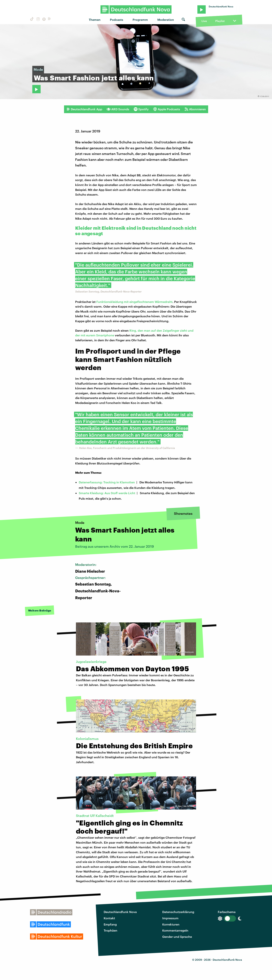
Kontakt (109, 918)
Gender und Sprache (177, 937)
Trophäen (110, 930)
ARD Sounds (118, 109)
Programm (140, 20)
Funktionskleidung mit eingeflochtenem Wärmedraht (134, 302)
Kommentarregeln (175, 930)
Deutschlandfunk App (84, 109)
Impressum (170, 918)
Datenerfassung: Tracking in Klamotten (107, 482)
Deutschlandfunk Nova (120, 912)
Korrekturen (171, 924)
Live (204, 21)
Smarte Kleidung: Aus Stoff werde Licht (107, 493)
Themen (95, 20)
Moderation (166, 20)
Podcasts (117, 20)
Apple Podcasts (167, 109)
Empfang (110, 924)
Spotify (141, 109)
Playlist (220, 21)
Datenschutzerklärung (178, 912)
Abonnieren (195, 109)
